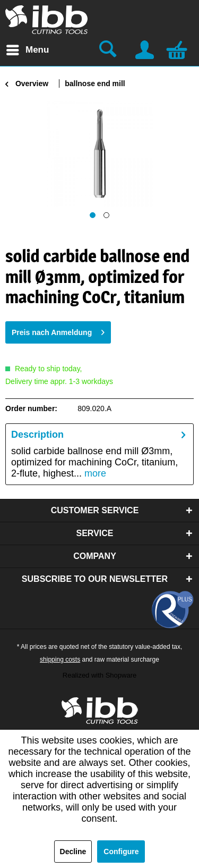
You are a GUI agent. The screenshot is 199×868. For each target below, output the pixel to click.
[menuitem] (27, 50)
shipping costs (60, 660)
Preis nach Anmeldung (58, 330)
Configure (121, 852)
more (94, 473)
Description (37, 435)
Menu (28, 48)
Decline (73, 852)
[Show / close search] (109, 50)
